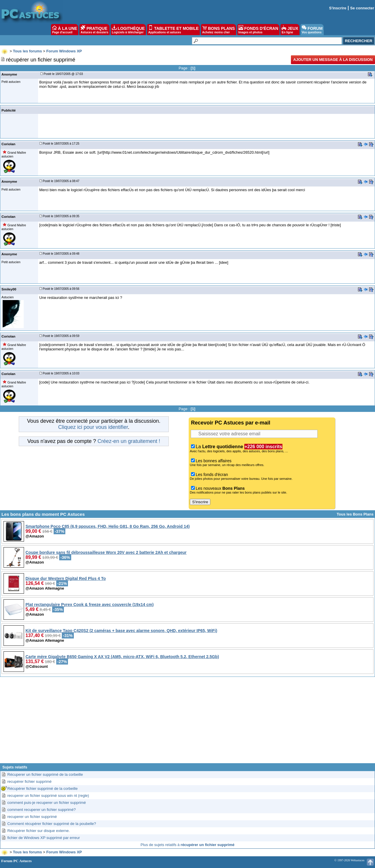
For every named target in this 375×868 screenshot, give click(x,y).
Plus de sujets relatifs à (187, 845)
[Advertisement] (187, 722)
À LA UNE (65, 30)
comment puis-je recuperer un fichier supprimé (47, 803)
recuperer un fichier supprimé (32, 817)
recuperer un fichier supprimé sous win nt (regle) (48, 796)
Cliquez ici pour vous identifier (93, 427)
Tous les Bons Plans (355, 514)
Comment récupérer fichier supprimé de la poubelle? (52, 824)
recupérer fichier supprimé (29, 781)
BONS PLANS (219, 30)
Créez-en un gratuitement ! (129, 441)
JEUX (290, 30)
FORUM (312, 30)
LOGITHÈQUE (128, 30)
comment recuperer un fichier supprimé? (41, 810)
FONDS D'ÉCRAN (258, 30)
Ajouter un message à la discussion (333, 60)
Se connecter (362, 8)
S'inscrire (338, 8)
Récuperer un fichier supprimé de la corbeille (45, 774)
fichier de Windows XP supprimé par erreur (44, 838)
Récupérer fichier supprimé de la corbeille (42, 789)
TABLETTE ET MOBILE (173, 30)
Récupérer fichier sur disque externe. (39, 831)
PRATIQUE (94, 30)
